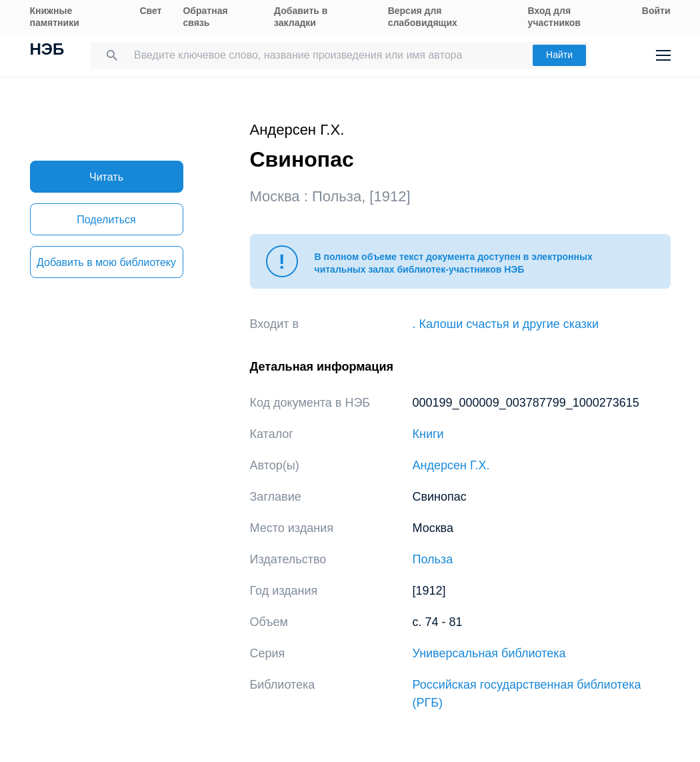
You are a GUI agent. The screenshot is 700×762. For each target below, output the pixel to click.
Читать (106, 177)
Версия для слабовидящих (423, 17)
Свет (150, 11)
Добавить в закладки (301, 17)
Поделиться (106, 220)
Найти (559, 55)
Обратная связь (205, 17)
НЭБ (47, 51)
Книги (428, 434)
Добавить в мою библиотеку (106, 262)
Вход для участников (554, 17)
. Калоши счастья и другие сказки (506, 324)
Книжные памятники (55, 17)
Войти (656, 11)
